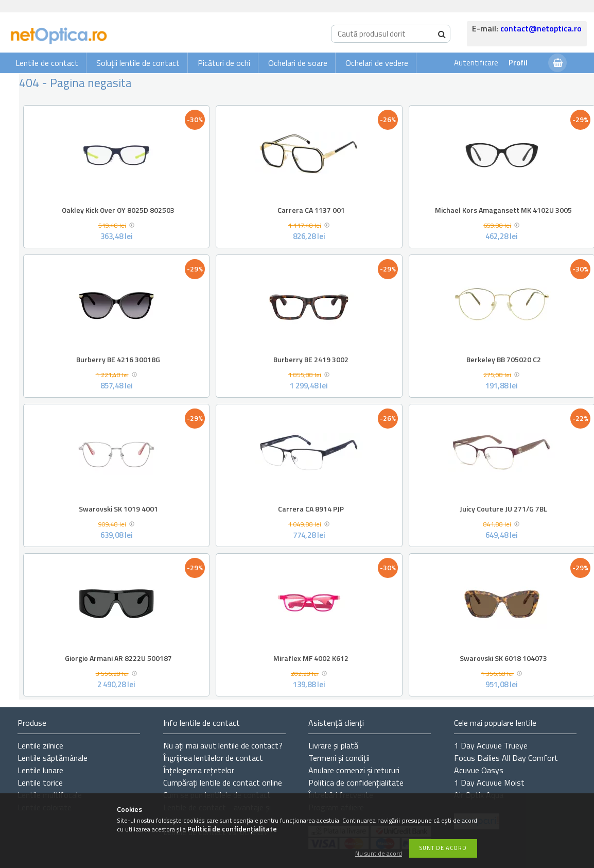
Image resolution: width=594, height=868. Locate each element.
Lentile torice (40, 782)
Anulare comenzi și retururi (354, 770)
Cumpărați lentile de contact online (223, 782)
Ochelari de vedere (377, 63)
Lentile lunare (40, 770)
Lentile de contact (47, 63)
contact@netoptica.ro (541, 28)
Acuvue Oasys (479, 770)
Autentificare (476, 63)
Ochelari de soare (298, 63)
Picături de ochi (224, 63)
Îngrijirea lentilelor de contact (213, 758)
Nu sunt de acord (379, 854)
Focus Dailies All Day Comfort (506, 758)
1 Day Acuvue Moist (489, 782)
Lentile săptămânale (53, 758)
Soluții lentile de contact (138, 63)
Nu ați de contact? (223, 745)
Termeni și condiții (339, 758)
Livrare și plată (333, 745)
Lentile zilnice (40, 745)
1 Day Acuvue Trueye (491, 745)
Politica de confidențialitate (356, 782)
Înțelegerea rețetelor (199, 770)
